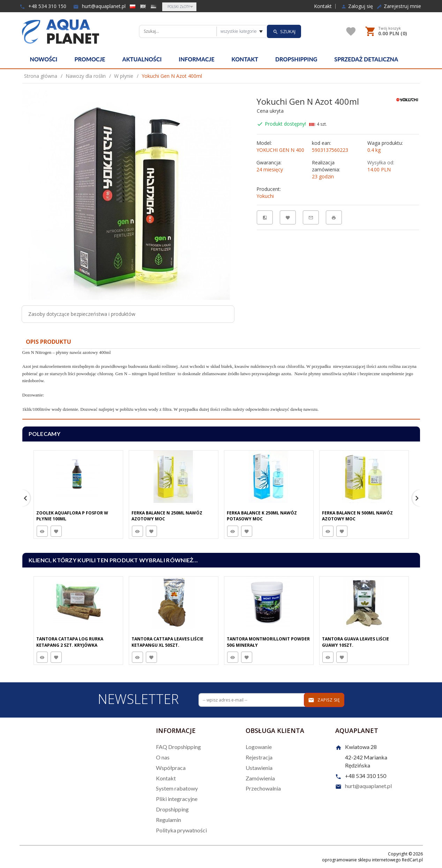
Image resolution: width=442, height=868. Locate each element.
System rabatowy (177, 788)
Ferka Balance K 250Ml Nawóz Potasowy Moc (262, 516)
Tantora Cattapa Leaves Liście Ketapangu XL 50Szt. (167, 642)
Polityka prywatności (181, 830)
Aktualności (142, 59)
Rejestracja (259, 757)
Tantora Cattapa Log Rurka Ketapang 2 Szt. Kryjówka (70, 642)
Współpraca (171, 768)
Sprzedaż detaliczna (366, 59)
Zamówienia (260, 778)
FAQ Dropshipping (178, 747)
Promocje (90, 59)
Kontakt (323, 6)
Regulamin (168, 820)
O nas (163, 757)
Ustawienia (259, 768)
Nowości (44, 59)
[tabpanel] (221, 384)
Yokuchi (265, 196)
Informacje (196, 59)
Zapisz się (324, 700)
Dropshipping (296, 59)
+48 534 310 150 (43, 6)
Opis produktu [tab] (48, 342)
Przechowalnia (263, 788)
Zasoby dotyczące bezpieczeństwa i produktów (82, 314)
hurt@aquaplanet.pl (99, 6)
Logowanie (259, 747)
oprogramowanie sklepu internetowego (361, 860)
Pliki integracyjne (177, 799)
